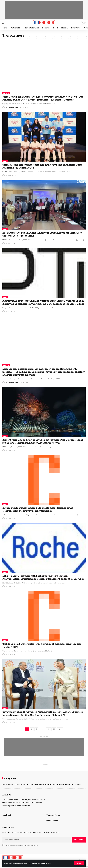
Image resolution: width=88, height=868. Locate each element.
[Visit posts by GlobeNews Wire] (4, 107)
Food (42, 784)
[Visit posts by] (4, 175)
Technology (58, 784)
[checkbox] (3, 845)
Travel (78, 784)
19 (48, 729)
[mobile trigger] (4, 23)
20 (54, 729)
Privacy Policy (33, 863)
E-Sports (34, 784)
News (5, 161)
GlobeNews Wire (12, 107)
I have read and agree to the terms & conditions (21, 845)
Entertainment (22, 784)
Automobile (8, 784)
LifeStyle (69, 784)
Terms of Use (46, 863)
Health (6, 93)
